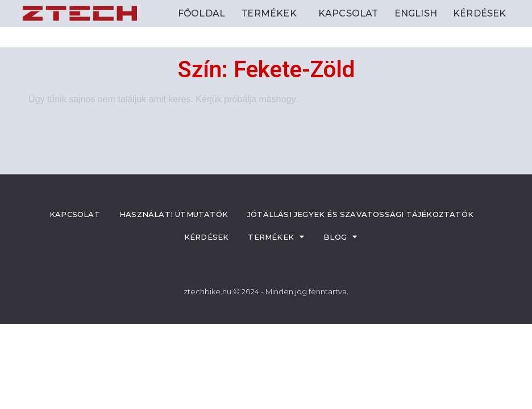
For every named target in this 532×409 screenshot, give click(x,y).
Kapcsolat (348, 13)
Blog (340, 237)
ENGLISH (416, 13)
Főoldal (201, 13)
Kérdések (480, 13)
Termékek (272, 14)
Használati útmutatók (174, 214)
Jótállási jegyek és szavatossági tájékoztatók (360, 214)
